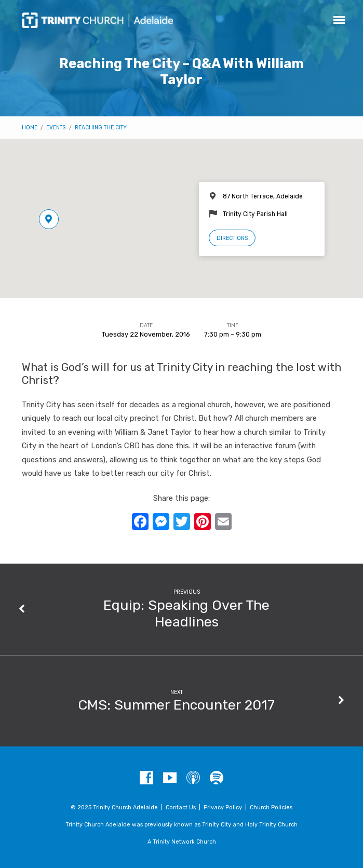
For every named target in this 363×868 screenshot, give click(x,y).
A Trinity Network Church (182, 842)
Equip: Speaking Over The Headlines (186, 613)
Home (30, 128)
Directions (232, 238)
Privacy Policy (223, 807)
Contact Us (181, 807)
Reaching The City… (102, 128)
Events (56, 128)
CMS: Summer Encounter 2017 (176, 705)
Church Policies (271, 807)
